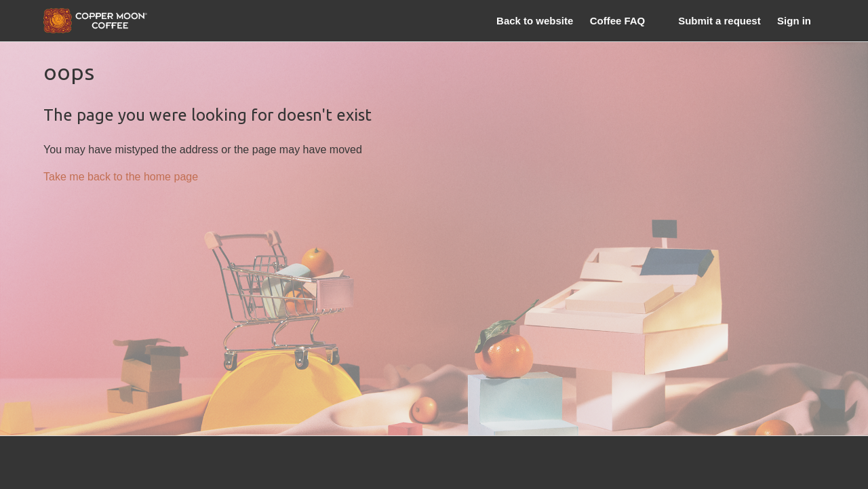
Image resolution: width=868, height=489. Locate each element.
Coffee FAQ (618, 21)
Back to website (535, 21)
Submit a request (719, 21)
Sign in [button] (794, 21)
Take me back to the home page (121, 176)
